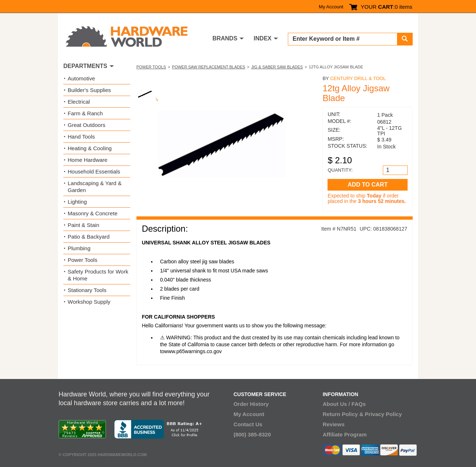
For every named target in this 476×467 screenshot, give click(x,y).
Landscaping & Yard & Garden (95, 187)
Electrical (79, 102)
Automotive (81, 78)
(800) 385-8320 (252, 434)
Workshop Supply (89, 302)
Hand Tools (81, 137)
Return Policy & (343, 414)
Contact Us (248, 424)
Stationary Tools (87, 290)
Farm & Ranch (85, 113)
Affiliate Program (345, 434)
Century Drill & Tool (358, 78)
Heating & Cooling (90, 148)
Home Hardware (88, 160)
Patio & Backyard (89, 237)
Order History (251, 404)
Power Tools (151, 67)
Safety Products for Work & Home (98, 275)
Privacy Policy (384, 414)
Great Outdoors (86, 125)
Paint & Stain (84, 225)
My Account (331, 7)
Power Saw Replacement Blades (209, 67)
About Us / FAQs (344, 404)
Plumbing (79, 248)
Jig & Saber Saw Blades (277, 67)
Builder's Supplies (89, 90)
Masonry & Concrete (93, 213)
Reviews (334, 424)
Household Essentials (94, 171)
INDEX (263, 38)
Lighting (77, 202)
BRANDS (225, 38)
